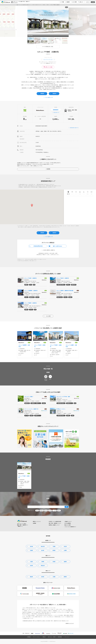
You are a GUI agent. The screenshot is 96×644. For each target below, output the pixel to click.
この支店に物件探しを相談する (49, 250)
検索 (66, 507)
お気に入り (81, 2)
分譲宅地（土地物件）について (54, 525)
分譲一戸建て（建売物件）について (55, 523)
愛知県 (31, 577)
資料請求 (42, 94)
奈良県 (31, 566)
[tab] (68, 192)
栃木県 (43, 550)
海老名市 (42, 511)
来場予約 (54, 94)
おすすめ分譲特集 (68, 523)
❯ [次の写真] (67, 21)
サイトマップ (67, 637)
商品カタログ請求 (68, 525)
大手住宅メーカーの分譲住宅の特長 (55, 522)
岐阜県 (43, 577)
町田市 (37, 511)
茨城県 (31, 550)
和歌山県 (43, 566)
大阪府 (31, 562)
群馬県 (44, 5)
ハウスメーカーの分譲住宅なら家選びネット (24, 5)
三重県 (54, 577)
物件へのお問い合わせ (57, 246)
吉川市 (46, 511)
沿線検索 (68, 2)
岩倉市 (59, 511)
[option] (48, 21)
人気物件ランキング (68, 522)
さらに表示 (48, 316)
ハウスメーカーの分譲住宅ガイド (70, 527)
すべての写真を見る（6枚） (48, 47)
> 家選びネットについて (70, 623)
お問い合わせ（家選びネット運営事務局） (55, 637)
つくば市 (54, 511)
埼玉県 (65, 546)
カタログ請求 (74, 2)
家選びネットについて (14, 3)
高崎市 (48, 5)
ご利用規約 (29, 637)
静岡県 (65, 577)
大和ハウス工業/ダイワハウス (37, 5)
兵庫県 (43, 562)
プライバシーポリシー (37, 637)
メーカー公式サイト (48, 98)
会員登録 (93, 2)
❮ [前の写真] (29, 21)
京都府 (54, 562)
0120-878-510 (38, 246)
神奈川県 (43, 546)
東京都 (31, 546)
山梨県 (65, 550)
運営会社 (44, 637)
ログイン (88, 2)
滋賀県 (65, 562)
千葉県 (54, 546)
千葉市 (50, 511)
